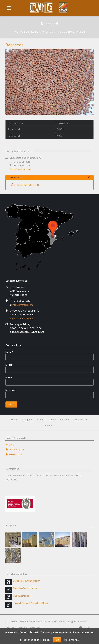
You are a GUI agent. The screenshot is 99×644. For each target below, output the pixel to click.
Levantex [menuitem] (65, 420)
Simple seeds (49, 32)
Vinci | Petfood (22, 32)
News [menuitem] (53, 420)
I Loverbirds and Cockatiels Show (30, 603)
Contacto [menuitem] (22, 628)
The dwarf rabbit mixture (26, 588)
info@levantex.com (20, 169)
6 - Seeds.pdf (27, 185)
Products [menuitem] (41, 420)
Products (36, 32)
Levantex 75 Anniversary (26, 581)
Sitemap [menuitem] (10, 628)
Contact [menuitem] (49, 426)
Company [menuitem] (27, 420)
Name (11, 352)
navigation (9, 8)
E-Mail (11, 365)
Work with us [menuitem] (81, 420)
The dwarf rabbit (22, 596)
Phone (9, 377)
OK (57, 640)
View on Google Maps (22, 318)
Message (10, 390)
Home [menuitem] (14, 420)
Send (11, 405)
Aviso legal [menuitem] (35, 628)
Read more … (72, 640)
